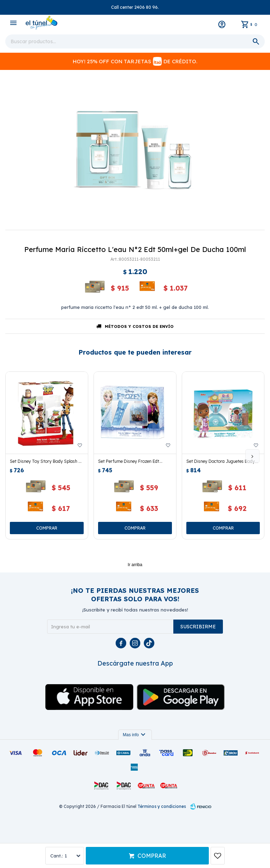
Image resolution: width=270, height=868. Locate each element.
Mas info (135, 735)
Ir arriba (135, 565)
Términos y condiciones (162, 806)
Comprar (152, 856)
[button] (252, 456)
